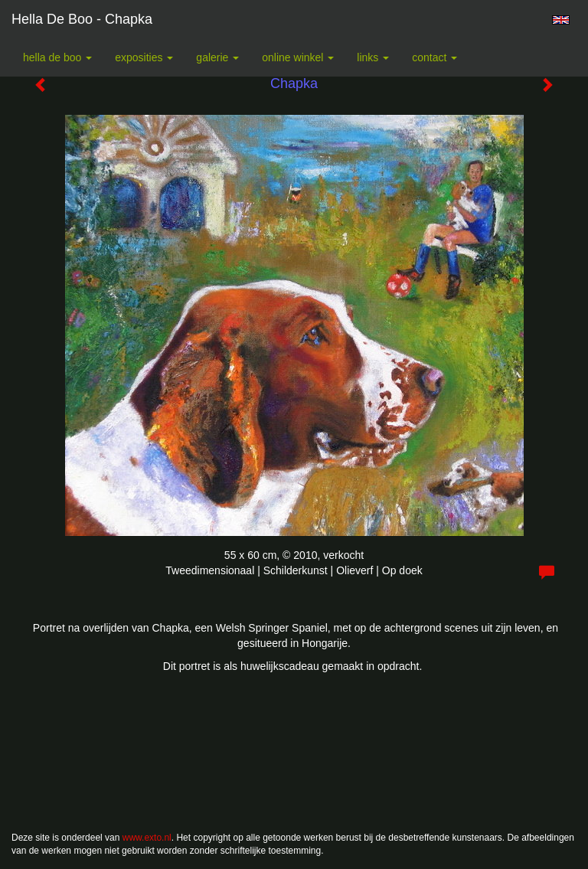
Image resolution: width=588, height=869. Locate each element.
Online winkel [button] (298, 57)
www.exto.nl (147, 838)
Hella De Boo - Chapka (82, 19)
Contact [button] (434, 57)
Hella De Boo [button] (57, 57)
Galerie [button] (217, 57)
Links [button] (373, 57)
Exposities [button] (144, 57)
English (561, 20)
